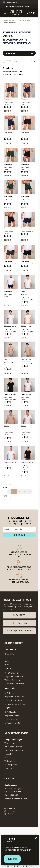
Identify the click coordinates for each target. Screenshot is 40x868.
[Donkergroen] (8, 108)
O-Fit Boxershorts (12, 693)
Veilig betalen (10, 761)
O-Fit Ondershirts (12, 673)
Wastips (8, 758)
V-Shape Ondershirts (13, 680)
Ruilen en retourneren (13, 747)
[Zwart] (5, 108)
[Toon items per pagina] (7, 500)
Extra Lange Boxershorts (15, 704)
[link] (9, 491)
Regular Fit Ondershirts (14, 677)
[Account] (31, 13)
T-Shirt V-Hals (26, 327)
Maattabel (9, 754)
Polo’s (7, 665)
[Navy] (10, 108)
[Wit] (22, 303)
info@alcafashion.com (16, 799)
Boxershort (8, 100)
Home (4, 19)
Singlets (8, 658)
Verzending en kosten (13, 743)
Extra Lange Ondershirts (14, 684)
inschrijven (19, 535)
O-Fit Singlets (10, 712)
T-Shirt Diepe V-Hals (25, 293)
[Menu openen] (5, 13)
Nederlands (10, 2)
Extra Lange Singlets (13, 723)
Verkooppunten (11, 765)
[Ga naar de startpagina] (16, 13)
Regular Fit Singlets (12, 716)
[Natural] (27, 303)
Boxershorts (9, 661)
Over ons (8, 768)
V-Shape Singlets (11, 719)
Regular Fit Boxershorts (14, 697)
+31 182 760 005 (11, 795)
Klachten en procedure (14, 750)
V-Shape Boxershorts (13, 700)
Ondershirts (9, 654)
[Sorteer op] (22, 62)
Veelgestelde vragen (13, 740)
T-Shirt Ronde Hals (10, 327)
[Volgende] (29, 491)
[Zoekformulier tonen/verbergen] (27, 13)
